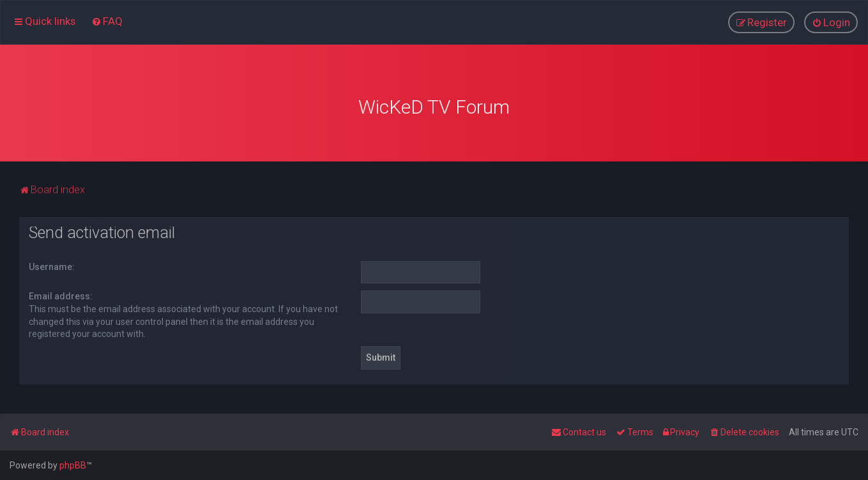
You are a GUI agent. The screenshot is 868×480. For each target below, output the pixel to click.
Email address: (61, 296)
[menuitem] (107, 21)
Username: (52, 266)
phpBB (73, 465)
